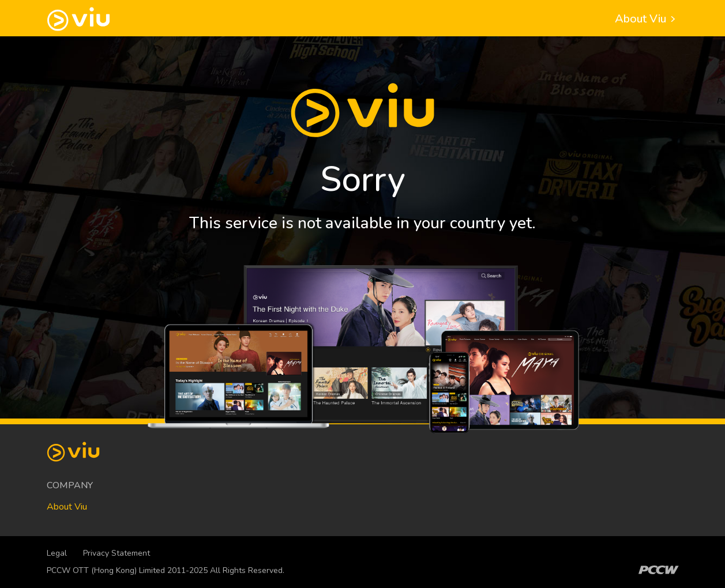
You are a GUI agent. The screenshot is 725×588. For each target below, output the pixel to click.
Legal (57, 553)
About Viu (647, 19)
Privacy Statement (117, 553)
